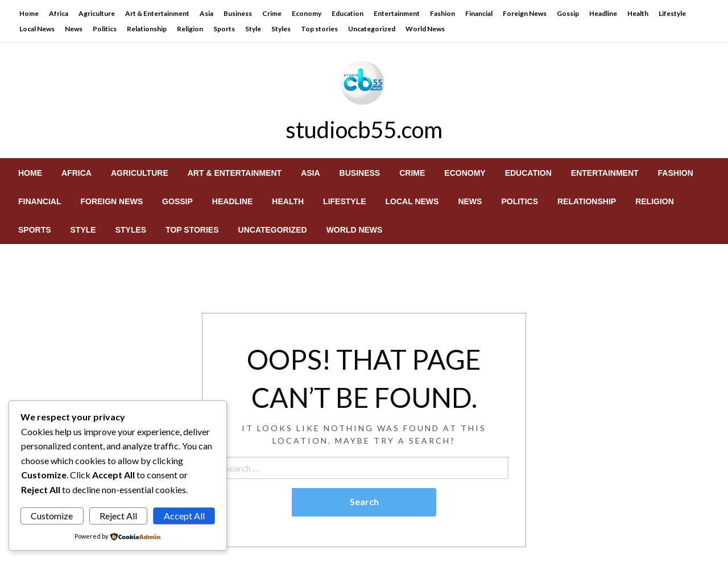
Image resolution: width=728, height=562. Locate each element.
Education (348, 13)
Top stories (319, 29)
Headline (603, 13)
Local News (37, 29)
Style (253, 29)
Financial (479, 13)
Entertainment (397, 13)
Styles (281, 29)
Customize (52, 516)
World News (425, 29)
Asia (206, 13)
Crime (272, 13)
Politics (105, 29)
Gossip (568, 13)
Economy (307, 13)
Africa (59, 13)
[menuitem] (30, 173)
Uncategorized (372, 29)
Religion (190, 29)
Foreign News (525, 13)
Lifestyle (672, 13)
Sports (224, 29)
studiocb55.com (364, 130)
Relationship (147, 29)
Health (638, 13)
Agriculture (97, 13)
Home (29, 13)
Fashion (442, 13)
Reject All (118, 516)
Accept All (184, 516)
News (74, 29)
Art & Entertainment (157, 13)
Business (238, 13)
